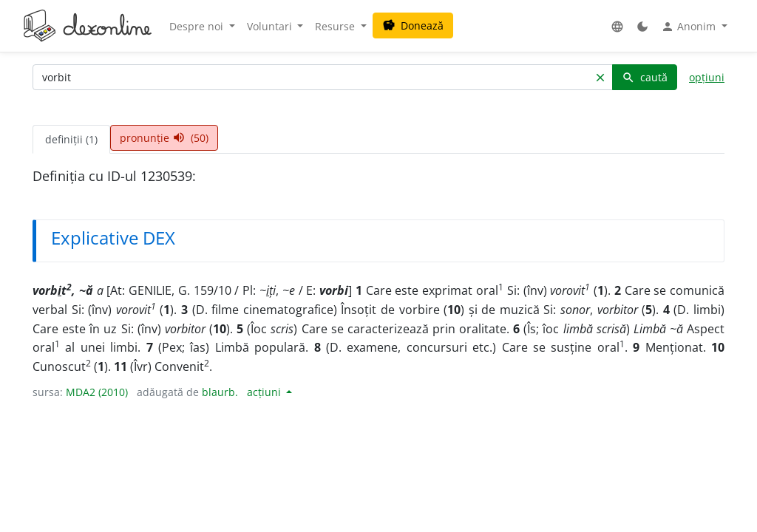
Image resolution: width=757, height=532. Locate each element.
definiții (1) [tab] (71, 139)
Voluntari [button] (271, 26)
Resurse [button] (336, 26)
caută (645, 77)
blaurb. (220, 392)
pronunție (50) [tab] (164, 138)
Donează (413, 25)
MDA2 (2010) (97, 392)
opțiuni (707, 77)
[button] (617, 26)
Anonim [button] (690, 27)
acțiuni (265, 392)
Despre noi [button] (198, 26)
